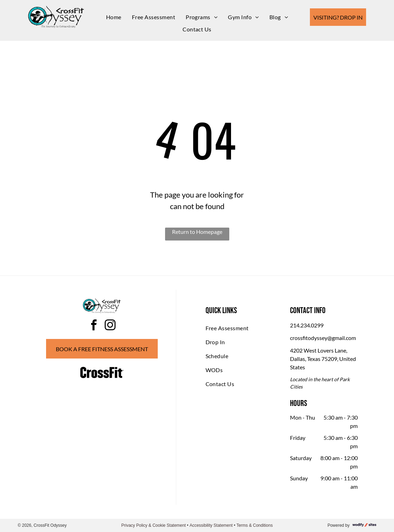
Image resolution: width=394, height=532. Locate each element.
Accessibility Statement (211, 525)
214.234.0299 (307, 325)
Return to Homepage (197, 232)
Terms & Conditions (254, 525)
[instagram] (110, 326)
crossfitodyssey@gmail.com (323, 338)
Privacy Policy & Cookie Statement (154, 525)
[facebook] (94, 326)
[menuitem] (114, 17)
